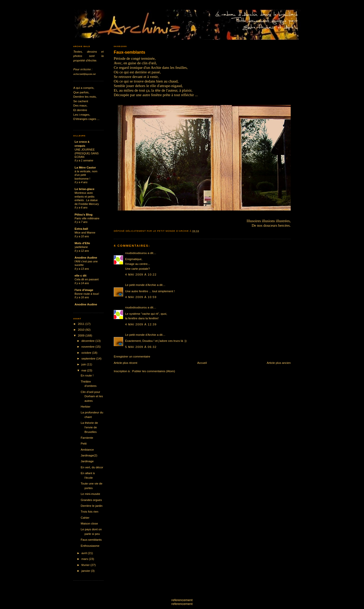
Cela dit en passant (87, 279)
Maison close (89, 523)
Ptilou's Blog (84, 214)
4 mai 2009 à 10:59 (141, 297)
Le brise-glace (85, 189)
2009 (82, 335)
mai (84, 370)
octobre (87, 353)
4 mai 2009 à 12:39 (141, 324)
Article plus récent (126, 363)
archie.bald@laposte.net (84, 74)
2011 (82, 324)
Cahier (85, 518)
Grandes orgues (91, 500)
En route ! (87, 375)
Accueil (202, 363)
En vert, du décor (92, 467)
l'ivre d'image (84, 290)
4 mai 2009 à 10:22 (141, 274)
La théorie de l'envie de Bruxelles (89, 427)
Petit (84, 443)
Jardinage (87, 461)
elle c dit (81, 275)
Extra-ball (81, 229)
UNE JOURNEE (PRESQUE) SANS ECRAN (87, 153)
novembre (88, 346)
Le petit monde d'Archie (141, 285)
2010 (82, 330)
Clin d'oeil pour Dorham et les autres (92, 396)
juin (84, 364)
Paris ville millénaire (87, 218)
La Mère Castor (85, 167)
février (86, 565)
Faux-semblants (130, 52)
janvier (86, 571)
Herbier (85, 406)
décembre (88, 341)
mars (85, 559)
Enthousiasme (90, 546)
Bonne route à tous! (87, 294)
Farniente (87, 438)
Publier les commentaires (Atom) (154, 371)
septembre (89, 358)
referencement (182, 600)
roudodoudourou (136, 253)
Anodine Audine (86, 257)
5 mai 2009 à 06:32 (141, 347)
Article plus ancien (279, 363)
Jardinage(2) (89, 455)
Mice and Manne (85, 233)
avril (85, 553)
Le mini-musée (90, 494)
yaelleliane (81, 247)
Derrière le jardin (92, 506)
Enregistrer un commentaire (132, 356)
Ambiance (87, 449)
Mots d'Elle (82, 243)
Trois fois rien (89, 511)
